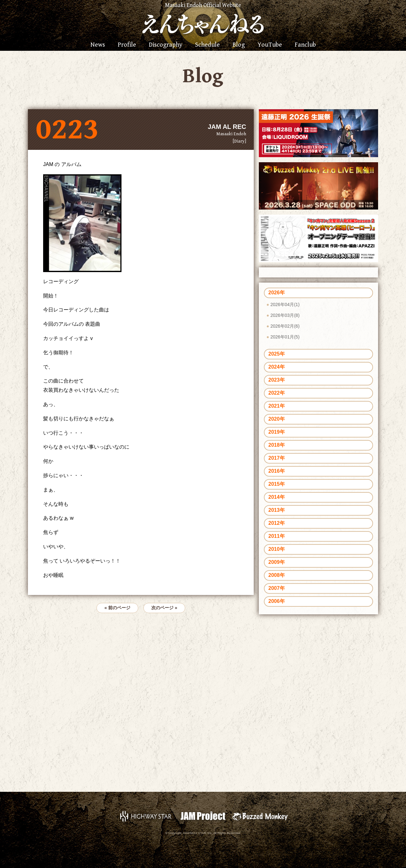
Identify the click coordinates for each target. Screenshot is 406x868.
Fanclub (305, 45)
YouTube (270, 45)
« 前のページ (117, 608)
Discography (166, 45)
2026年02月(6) (285, 326)
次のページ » (164, 608)
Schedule (207, 45)
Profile (127, 45)
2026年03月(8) (285, 315)
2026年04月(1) (285, 304)
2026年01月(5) (285, 337)
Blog (239, 45)
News (98, 45)
